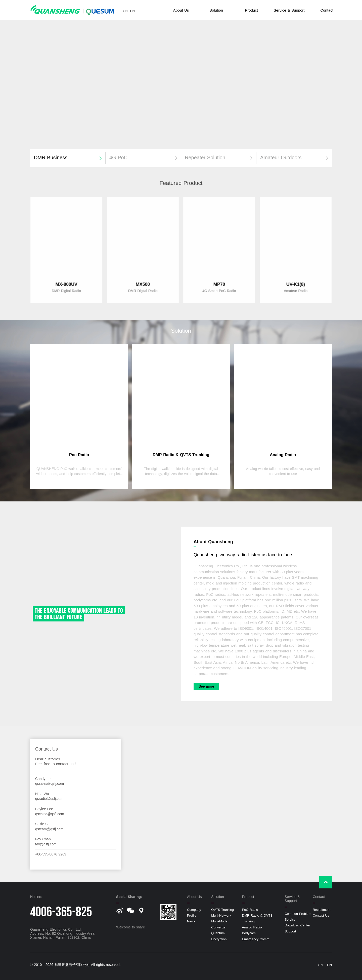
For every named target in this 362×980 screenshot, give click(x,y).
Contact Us (321, 915)
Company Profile (194, 913)
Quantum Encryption (219, 936)
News (191, 921)
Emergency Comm (256, 939)
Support (290, 931)
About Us (181, 10)
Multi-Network (221, 915)
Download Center (297, 925)
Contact (327, 10)
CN (125, 11)
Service (290, 919)
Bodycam (249, 933)
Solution (216, 10)
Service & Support (289, 10)
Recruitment (322, 910)
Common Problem (298, 914)
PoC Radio (250, 910)
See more (206, 686)
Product (251, 10)
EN (132, 11)
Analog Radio (252, 927)
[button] (68, 158)
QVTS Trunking (222, 910)
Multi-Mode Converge (219, 924)
